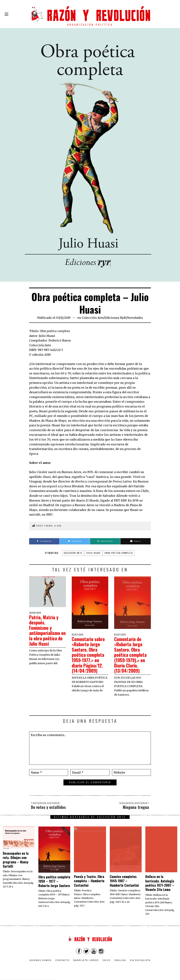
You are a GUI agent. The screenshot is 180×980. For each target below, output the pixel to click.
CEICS (107, 960)
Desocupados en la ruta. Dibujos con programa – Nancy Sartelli (16, 860)
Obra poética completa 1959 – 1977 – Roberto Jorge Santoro (54, 881)
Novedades (135, 318)
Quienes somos (41, 960)
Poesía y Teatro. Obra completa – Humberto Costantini (89, 881)
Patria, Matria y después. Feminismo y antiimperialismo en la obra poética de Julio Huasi (47, 630)
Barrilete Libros (86, 960)
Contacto (62, 960)
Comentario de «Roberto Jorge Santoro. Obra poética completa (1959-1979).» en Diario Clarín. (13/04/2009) (131, 655)
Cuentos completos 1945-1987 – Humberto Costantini (124, 881)
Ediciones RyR (115, 318)
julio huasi (93, 553)
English (120, 960)
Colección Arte (93, 318)
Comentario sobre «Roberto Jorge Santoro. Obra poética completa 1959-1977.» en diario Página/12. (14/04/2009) (89, 655)
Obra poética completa (119, 553)
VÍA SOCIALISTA (140, 960)
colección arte (73, 553)
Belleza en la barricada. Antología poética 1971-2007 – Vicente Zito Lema (160, 883)
